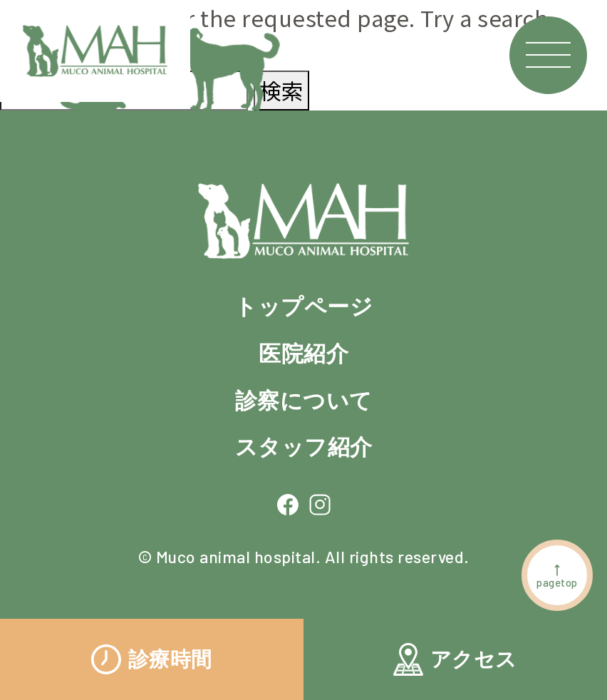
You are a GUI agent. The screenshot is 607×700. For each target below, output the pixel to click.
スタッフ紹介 (304, 447)
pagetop (557, 576)
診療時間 (152, 659)
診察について (304, 401)
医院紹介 (303, 354)
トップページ (303, 307)
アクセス (455, 659)
